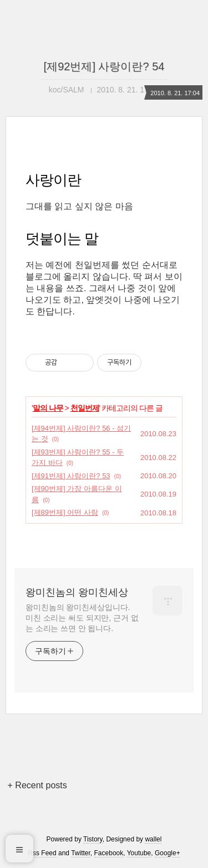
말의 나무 (48, 408)
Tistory (93, 839)
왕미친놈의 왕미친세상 (77, 592)
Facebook (109, 853)
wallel (153, 839)
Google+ (168, 853)
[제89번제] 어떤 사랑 (65, 512)
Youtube (139, 853)
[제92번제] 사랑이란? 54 (104, 66)
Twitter (81, 853)
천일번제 (85, 408)
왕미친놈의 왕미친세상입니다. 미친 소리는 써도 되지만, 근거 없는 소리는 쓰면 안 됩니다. (82, 618)
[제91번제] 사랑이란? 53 (71, 476)
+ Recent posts (37, 785)
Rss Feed (42, 853)
